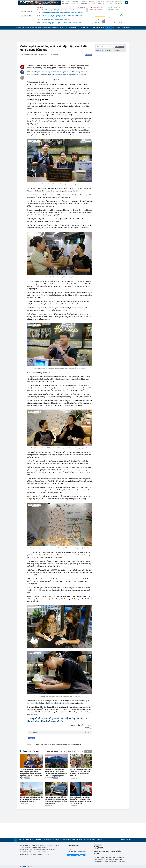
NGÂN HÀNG (55, 28)
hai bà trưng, (48, 745)
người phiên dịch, (57, 745)
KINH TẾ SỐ (89, 28)
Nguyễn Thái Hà (76, 745)
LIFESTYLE (108, 28)
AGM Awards (126, 28)
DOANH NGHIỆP (46, 28)
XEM (88, 751)
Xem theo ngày (53, 752)
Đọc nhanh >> (81, 7)
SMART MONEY (64, 28)
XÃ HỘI (20, 28)
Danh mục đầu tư (27, 15)
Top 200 (129, 840)
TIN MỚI (56, 80)
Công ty (100, 50)
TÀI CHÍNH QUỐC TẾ (75, 28)
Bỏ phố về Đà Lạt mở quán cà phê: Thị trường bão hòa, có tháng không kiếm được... (63, 72)
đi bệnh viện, (67, 745)
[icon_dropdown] (126, 2)
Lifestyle (55, 54)
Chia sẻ (89, 55)
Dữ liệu (118, 28)
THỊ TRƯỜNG (97, 28)
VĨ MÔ (83, 28)
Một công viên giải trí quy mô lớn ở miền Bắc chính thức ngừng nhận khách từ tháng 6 (31, 799)
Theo (60, 732)
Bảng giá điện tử (26, 11)
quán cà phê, (39, 745)
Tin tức (108, 50)
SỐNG (103, 28)
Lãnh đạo (117, 50)
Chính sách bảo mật (26, 866)
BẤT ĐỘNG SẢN (36, 28)
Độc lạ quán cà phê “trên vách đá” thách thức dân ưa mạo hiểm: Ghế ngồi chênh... (62, 75)
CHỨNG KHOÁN (27, 28)
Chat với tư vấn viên (76, 855)
